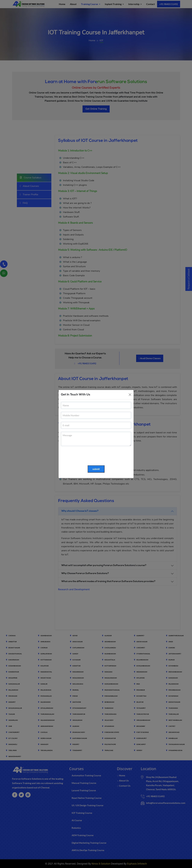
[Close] (130, 395)
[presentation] (84, 456)
